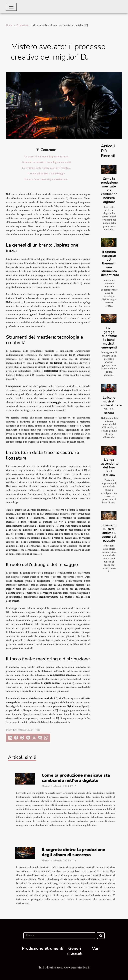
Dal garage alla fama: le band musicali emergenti (109, 338)
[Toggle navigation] (11, 7)
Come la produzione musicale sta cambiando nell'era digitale (109, 190)
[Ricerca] (59, 936)
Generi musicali (75, 951)
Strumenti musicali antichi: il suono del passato (109, 533)
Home (9, 25)
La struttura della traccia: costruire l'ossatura (46, 168)
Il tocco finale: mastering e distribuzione (46, 179)
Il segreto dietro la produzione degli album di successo (73, 852)
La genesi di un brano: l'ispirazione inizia (46, 157)
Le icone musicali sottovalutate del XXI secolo (111, 405)
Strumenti (54, 948)
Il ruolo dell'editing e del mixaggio (46, 174)
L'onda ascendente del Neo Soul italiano (110, 467)
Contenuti (48, 150)
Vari (96, 948)
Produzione (22, 25)
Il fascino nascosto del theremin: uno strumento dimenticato (110, 263)
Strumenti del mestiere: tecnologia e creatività (46, 162)
